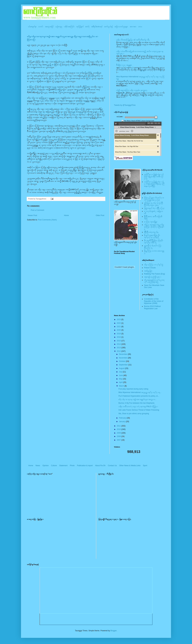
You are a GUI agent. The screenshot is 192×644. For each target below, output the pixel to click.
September (124, 365)
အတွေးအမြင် (49, 27)
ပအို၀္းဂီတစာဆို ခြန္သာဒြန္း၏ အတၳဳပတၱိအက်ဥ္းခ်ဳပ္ (133, 40)
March (122, 386)
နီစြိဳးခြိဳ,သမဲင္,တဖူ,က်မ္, (151, 232)
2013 (119, 348)
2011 (119, 426)
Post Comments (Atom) (47, 220)
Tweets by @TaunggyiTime (125, 105)
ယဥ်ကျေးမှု (59, 27)
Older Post (100, 215)
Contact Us (112, 466)
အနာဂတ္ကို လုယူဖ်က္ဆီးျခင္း (153, 277)
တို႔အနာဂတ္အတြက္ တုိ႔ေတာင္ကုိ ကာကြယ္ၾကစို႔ (154, 281)
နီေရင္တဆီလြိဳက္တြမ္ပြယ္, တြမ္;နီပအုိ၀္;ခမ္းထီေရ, (154, 241)
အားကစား (133, 27)
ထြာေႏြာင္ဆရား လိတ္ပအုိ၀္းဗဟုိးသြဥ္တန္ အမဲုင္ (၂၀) (154, 199)
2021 (119, 327)
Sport (145, 466)
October (122, 361)
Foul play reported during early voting (133, 389)
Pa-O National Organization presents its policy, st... (139, 396)
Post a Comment (37, 210)
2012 (119, 351)
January (122, 422)
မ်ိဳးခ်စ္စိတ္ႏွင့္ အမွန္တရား (124, 65)
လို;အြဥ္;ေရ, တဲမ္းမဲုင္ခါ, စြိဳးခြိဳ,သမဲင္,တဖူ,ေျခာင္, (154, 204)
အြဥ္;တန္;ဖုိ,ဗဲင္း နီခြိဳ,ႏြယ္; (154, 208)
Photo (72, 466)
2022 (119, 323)
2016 (119, 337)
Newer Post (32, 215)
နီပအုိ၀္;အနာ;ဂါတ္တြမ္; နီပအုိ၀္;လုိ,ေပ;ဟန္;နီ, (152, 236)
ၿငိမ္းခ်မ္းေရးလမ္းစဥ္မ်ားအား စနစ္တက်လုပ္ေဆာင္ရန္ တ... (137, 399)
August (122, 368)
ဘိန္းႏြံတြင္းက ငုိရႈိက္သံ (154, 265)
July (121, 372)
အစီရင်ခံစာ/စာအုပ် (97, 27)
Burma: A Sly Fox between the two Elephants (136, 403)
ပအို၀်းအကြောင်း (69, 27)
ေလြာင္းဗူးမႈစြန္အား (151, 222)
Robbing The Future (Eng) (155, 274)
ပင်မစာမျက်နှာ (32, 27)
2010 (119, 429)
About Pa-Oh (100, 466)
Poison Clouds (150, 268)
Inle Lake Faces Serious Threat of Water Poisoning (139, 410)
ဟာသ (140, 27)
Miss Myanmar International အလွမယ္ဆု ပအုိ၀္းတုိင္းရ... (140, 392)
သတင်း (41, 27)
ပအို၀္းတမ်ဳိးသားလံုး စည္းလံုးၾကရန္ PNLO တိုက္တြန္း (138, 406)
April (121, 382)
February (123, 418)
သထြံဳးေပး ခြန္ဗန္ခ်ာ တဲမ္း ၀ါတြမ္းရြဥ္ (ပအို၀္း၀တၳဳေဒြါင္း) (154, 177)
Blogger (113, 631)
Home (66, 215)
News (38, 466)
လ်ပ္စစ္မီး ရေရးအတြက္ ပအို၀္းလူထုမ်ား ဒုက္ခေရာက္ (132, 90)
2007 (119, 440)
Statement (63, 466)
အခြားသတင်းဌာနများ (121, 27)
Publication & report (85, 466)
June (121, 375)
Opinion (46, 466)
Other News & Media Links (130, 466)
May (121, 379)
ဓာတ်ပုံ (87, 27)
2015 (119, 341)
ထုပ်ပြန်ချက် (80, 27)
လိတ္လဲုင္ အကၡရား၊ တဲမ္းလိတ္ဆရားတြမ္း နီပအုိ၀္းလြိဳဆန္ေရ (154, 227)
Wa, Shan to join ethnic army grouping (134, 414)
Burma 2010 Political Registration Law (152, 307)
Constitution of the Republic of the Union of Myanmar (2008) (154, 301)
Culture (54, 466)
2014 (119, 344)
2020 (119, 330)
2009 (119, 433)
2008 (119, 436)
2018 (119, 334)
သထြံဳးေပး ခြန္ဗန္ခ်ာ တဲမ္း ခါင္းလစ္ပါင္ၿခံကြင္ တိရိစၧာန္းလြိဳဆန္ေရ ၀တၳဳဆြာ (154, 184)
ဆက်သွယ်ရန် (108, 27)
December (123, 354)
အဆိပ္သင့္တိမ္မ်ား (148, 271)
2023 (119, 320)
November (123, 358)
